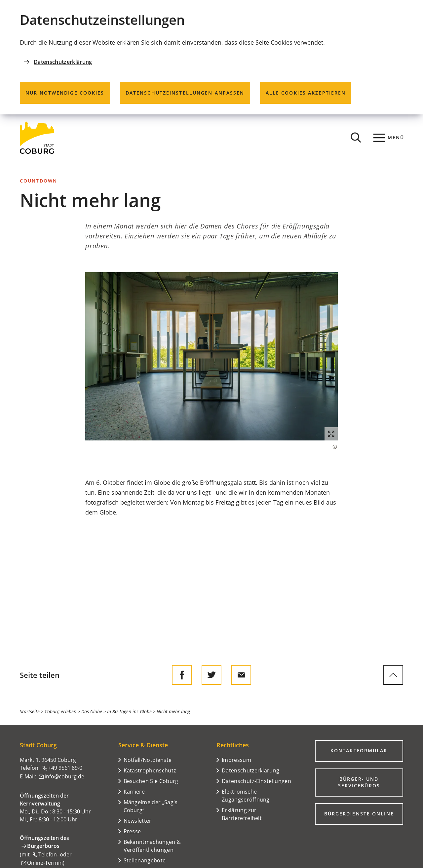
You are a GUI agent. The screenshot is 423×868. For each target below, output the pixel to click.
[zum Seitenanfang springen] (393, 675)
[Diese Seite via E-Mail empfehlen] (241, 675)
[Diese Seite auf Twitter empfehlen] (211, 675)
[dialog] (211, 57)
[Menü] (389, 138)
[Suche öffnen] (356, 138)
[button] (211, 356)
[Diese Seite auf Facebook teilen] (182, 675)
